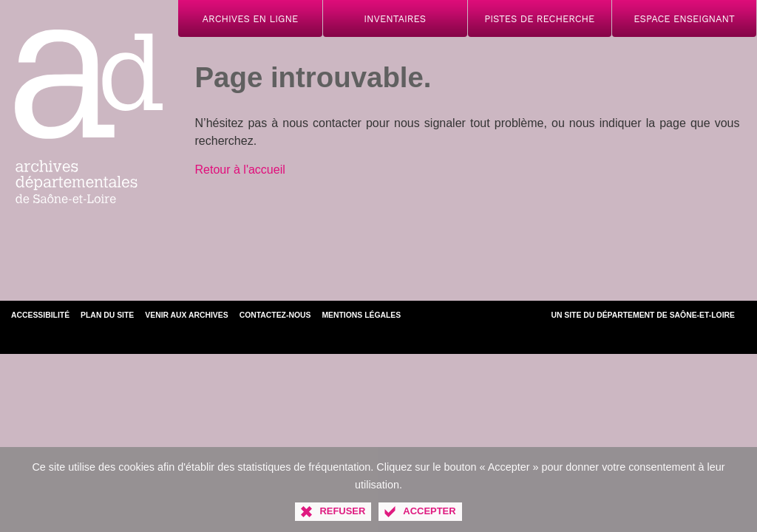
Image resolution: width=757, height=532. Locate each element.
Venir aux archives (186, 315)
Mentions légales (361, 315)
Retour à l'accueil (240, 170)
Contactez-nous (275, 315)
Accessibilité (40, 315)
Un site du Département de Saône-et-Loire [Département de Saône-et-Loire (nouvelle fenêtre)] (643, 315)
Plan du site (107, 315)
